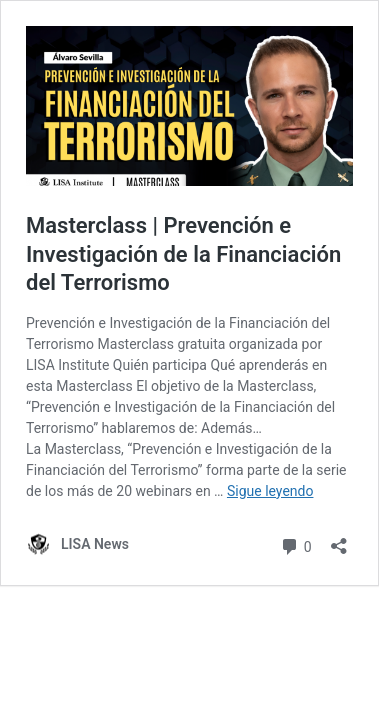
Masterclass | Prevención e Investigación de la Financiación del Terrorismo (183, 254)
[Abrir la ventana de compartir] (339, 539)
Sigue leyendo (270, 491)
